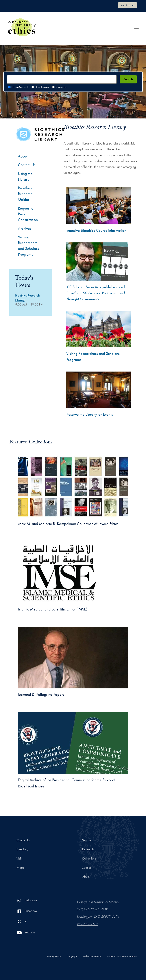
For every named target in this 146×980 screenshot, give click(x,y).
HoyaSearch (20, 87)
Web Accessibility (92, 956)
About (23, 156)
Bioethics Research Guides (25, 194)
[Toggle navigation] (136, 28)
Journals (61, 87)
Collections (89, 858)
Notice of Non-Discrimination (122, 956)
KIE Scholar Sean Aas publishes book (96, 293)
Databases (42, 87)
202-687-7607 (87, 925)
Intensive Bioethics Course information (96, 230)
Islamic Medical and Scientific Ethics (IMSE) (53, 609)
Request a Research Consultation (28, 214)
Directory (22, 849)
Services (87, 840)
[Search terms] (62, 79)
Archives (25, 228)
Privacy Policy (54, 956)
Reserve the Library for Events (90, 414)
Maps (20, 868)
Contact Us (23, 840)
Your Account (127, 5)
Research (88, 849)
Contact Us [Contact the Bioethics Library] (27, 165)
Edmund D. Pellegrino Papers (41, 694)
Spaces (87, 868)
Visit (19, 858)
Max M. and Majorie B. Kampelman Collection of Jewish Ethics (68, 524)
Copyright (72, 956)
